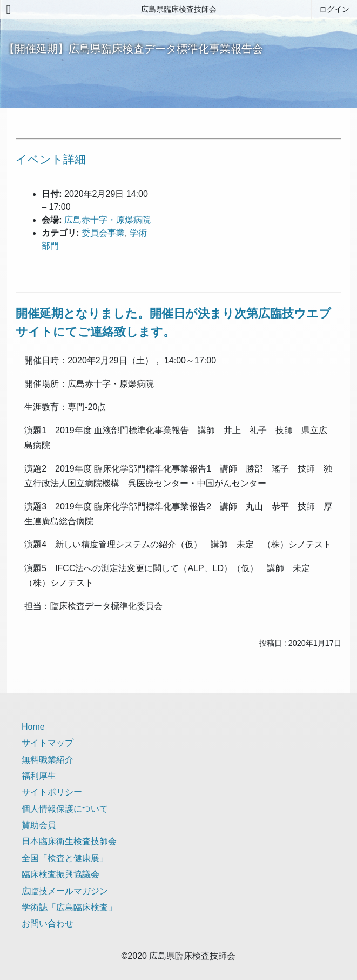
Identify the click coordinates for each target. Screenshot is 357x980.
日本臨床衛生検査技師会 (69, 841)
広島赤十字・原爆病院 (107, 220)
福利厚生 (39, 776)
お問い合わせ (48, 923)
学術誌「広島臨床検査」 (69, 907)
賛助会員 (39, 825)
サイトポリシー (52, 792)
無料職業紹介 (48, 760)
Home (33, 727)
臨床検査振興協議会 (60, 874)
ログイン (334, 9)
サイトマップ (48, 743)
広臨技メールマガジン (65, 891)
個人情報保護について (65, 809)
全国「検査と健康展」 (65, 858)
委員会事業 (103, 233)
